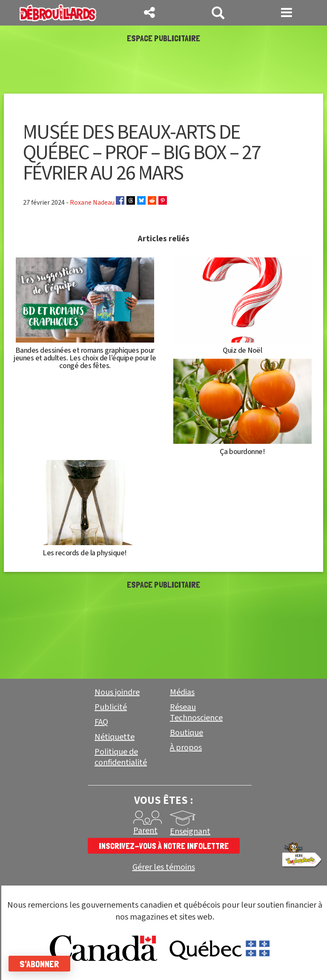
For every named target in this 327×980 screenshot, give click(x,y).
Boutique (186, 733)
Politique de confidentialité (121, 757)
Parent (145, 831)
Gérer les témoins (164, 867)
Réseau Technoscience (196, 713)
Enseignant (190, 831)
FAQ (101, 722)
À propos (186, 748)
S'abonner (39, 964)
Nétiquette (115, 737)
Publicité (111, 707)
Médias (182, 692)
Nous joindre (117, 692)
